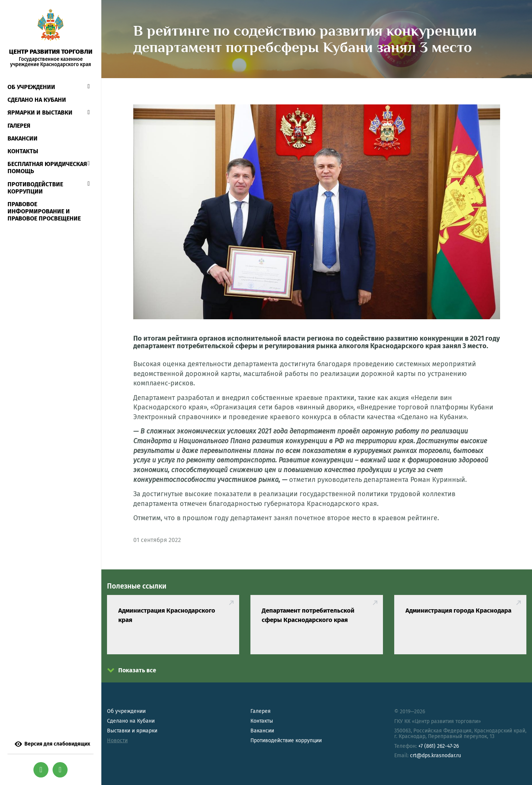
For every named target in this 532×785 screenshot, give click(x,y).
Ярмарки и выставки (40, 112)
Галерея (19, 126)
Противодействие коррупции (35, 188)
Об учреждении (31, 87)
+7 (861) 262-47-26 (439, 746)
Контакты (23, 151)
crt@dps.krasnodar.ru (436, 756)
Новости (117, 740)
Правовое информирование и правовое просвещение (44, 211)
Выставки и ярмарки (132, 731)
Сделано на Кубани (131, 721)
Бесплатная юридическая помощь (47, 168)
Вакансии (23, 138)
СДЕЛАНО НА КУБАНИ (37, 100)
